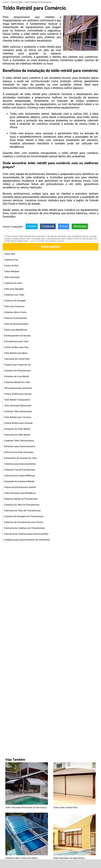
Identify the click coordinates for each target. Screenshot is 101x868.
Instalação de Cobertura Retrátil (19, 481)
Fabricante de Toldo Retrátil (17, 435)
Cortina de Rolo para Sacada (18, 394)
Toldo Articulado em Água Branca (69, 858)
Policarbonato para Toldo (16, 341)
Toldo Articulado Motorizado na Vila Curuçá (26, 808)
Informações (50, 247)
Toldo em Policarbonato (16, 318)
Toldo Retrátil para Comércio (18, 417)
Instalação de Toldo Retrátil (17, 429)
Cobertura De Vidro (13, 283)
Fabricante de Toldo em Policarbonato (22, 511)
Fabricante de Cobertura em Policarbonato (24, 528)
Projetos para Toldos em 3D (17, 365)
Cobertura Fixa (11, 260)
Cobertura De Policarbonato (17, 371)
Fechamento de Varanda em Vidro (21, 458)
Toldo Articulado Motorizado (18, 406)
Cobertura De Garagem (15, 301)
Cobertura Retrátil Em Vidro (17, 382)
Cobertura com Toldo (14, 295)
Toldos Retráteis (12, 271)
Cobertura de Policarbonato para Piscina (24, 522)
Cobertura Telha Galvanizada (18, 411)
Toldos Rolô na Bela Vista (65, 808)
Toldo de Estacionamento (16, 324)
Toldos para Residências (16, 330)
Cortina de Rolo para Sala (16, 347)
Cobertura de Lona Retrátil (17, 376)
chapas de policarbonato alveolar (20, 487)
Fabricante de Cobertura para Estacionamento (26, 534)
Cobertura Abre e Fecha (15, 312)
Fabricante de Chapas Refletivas (19, 476)
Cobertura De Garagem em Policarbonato (24, 516)
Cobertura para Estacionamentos (20, 464)
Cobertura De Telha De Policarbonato (22, 505)
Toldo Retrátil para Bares (16, 353)
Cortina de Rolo (11, 266)
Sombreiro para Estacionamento (20, 446)
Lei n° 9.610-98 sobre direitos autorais (47, 241)
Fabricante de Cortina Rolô (17, 359)
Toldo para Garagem (14, 289)
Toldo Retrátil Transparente (17, 400)
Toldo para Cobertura (14, 306)
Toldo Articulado (12, 277)
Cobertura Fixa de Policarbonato (20, 470)
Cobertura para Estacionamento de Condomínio (27, 540)
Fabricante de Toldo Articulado (19, 452)
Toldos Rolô (10, 254)
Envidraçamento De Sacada (17, 336)
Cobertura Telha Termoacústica (19, 441)
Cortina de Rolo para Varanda (18, 423)
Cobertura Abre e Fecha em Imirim (21, 858)
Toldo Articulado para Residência (20, 493)
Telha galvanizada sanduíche (18, 388)
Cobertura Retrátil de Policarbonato (21, 499)
